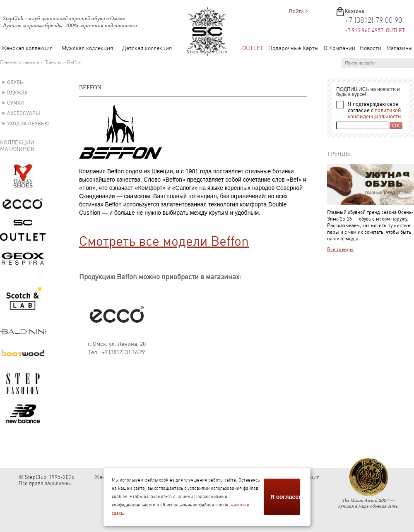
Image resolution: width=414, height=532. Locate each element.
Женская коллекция (27, 48)
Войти (296, 11)
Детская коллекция (147, 48)
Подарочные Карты (294, 48)
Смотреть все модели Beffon (164, 241)
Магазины (400, 48)
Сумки (16, 103)
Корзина (354, 11)
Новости (371, 48)
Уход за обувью (28, 124)
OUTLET (253, 48)
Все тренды (340, 249)
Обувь (15, 82)
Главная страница (20, 62)
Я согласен (286, 497)
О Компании (339, 48)
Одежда (17, 93)
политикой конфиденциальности (374, 113)
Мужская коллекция (87, 48)
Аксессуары (24, 113)
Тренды (53, 62)
